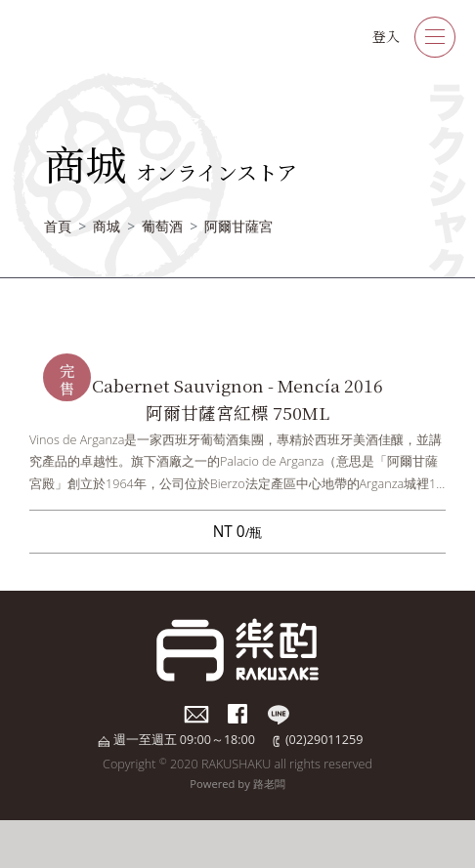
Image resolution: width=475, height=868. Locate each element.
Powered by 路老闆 (237, 784)
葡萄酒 (162, 226)
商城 (107, 226)
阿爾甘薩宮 (238, 226)
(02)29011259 (324, 740)
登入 (386, 36)
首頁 (58, 226)
